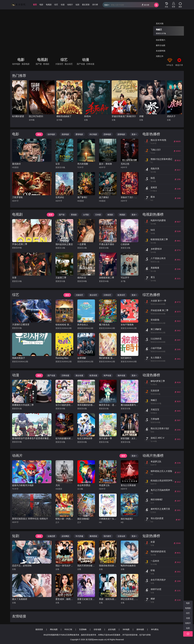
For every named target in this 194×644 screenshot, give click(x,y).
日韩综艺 (107, 295)
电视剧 (42, 60)
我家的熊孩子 (19, 358)
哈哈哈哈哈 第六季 (64, 325)
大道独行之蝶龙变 (21, 324)
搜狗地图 (140, 629)
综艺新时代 (126, 358)
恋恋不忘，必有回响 (22, 566)
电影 (21, 60)
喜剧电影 (26, 64)
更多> (134, 134)
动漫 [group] (63, 5)
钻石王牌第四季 (85, 438)
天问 (58, 485)
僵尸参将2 (82, 197)
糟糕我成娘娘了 (92, 116)
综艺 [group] (56, 5)
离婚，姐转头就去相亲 (108, 599)
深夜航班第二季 (107, 278)
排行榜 (145, 5)
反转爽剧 (65, 536)
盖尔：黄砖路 (105, 164)
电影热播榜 (151, 134)
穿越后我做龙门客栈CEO (151, 116)
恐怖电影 (107, 134)
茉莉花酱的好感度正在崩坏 (86, 405)
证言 (58, 164)
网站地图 (54, 629)
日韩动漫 (90, 64)
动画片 (17, 456)
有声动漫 (107, 375)
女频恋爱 (51, 536)
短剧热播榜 (151, 536)
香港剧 (46, 64)
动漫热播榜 (151, 375)
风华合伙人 (83, 325)
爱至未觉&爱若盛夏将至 (13, 116)
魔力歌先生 (104, 325)
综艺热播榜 (151, 295)
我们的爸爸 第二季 (108, 358)
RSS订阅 (68, 629)
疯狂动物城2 (83, 519)
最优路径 (16, 164)
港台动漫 (79, 375)
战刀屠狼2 (104, 197)
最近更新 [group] (86, 5)
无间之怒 (125, 164)
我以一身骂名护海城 (64, 566)
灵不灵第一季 (105, 438)
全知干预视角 (127, 325)
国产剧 (39, 64)
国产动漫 (81, 64)
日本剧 (98, 215)
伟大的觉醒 (83, 164)
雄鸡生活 (82, 278)
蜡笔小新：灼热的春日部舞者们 (64, 519)
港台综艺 (69, 64)
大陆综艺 (59, 64)
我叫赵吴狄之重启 (64, 244)
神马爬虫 (155, 629)
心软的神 (125, 244)
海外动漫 (121, 375)
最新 (39, 134)
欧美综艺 (121, 295)
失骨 (14, 278)
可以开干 (125, 278)
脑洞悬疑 (93, 536)
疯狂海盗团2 (127, 519)
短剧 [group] (77, 5)
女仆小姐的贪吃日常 (64, 405)
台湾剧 (86, 215)
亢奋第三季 (61, 278)
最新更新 (39, 629)
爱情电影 (79, 134)
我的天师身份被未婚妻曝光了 (86, 566)
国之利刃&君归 (64, 116)
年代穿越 (79, 536)
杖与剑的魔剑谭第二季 (64, 438)
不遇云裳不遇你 (107, 244)
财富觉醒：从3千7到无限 (130, 438)
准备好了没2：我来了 (130, 197)
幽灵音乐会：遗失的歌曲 (108, 405)
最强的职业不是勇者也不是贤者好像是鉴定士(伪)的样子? (32, 438)
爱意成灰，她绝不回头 (64, 599)
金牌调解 (82, 358)
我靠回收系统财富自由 (108, 566)
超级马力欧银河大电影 (23, 485)
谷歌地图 (97, 629)
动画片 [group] (70, 5)
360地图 (126, 629)
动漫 (86, 60)
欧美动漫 (93, 375)
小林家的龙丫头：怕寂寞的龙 (108, 519)
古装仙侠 (121, 536)
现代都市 (107, 536)
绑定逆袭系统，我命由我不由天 (130, 599)
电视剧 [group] (49, 5)
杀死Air (115, 116)
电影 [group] (41, 5)
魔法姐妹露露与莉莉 (130, 405)
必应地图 (112, 629)
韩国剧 (122, 215)
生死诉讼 (60, 197)
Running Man (62, 358)
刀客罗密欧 (18, 197)
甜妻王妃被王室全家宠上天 (86, 599)
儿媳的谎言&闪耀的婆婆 (40, 116)
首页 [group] (35, 5)
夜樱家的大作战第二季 (23, 405)
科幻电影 (93, 134)
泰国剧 (110, 215)
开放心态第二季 (20, 244)
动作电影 (16, 64)
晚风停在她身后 (128, 566)
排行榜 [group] (95, 5)
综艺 (64, 60)
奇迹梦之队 (104, 485)
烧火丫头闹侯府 (20, 599)
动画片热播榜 (153, 456)
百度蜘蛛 (83, 629)
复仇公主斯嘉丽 (128, 485)
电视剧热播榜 (153, 214)
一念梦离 (82, 244)
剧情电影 (121, 134)
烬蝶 (169, 116)
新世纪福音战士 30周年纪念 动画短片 (30, 519)
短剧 (16, 536)
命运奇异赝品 (84, 485)
